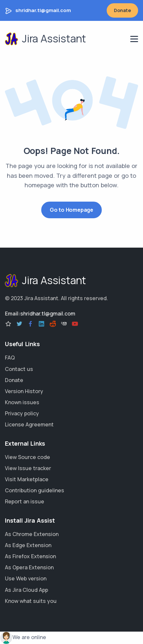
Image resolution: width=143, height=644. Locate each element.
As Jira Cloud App (27, 590)
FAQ (10, 358)
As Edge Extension (28, 545)
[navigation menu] (134, 39)
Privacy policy (22, 413)
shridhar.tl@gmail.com (43, 10)
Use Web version (26, 578)
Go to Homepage (71, 210)
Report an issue (25, 501)
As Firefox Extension (30, 556)
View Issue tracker (28, 468)
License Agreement (29, 424)
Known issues (22, 402)
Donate (122, 10)
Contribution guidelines (35, 490)
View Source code (27, 457)
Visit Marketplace (27, 479)
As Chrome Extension (32, 534)
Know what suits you (31, 601)
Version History (24, 391)
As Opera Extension (29, 567)
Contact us (19, 369)
